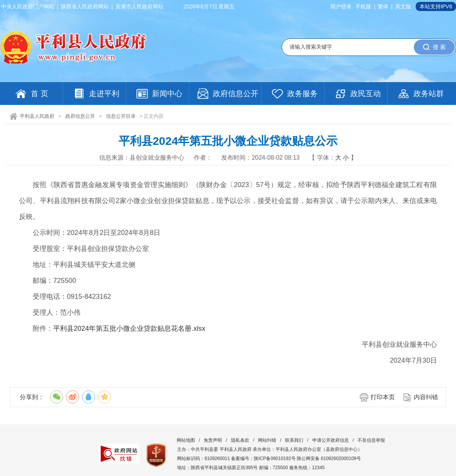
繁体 (383, 6)
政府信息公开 (80, 116)
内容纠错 (426, 397)
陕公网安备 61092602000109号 (329, 459)
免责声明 (213, 440)
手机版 (363, 6)
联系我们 (294, 440)
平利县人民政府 (37, 116)
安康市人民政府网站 (139, 6)
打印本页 (383, 397)
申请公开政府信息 (331, 440)
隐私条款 (240, 440)
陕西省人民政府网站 (85, 6)
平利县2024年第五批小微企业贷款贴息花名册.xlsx (129, 328)
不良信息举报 (371, 440)
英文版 (403, 6)
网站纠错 (267, 440)
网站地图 (186, 440)
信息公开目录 (121, 116)
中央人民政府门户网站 (28, 6)
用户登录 (341, 6)
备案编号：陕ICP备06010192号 (263, 459)
